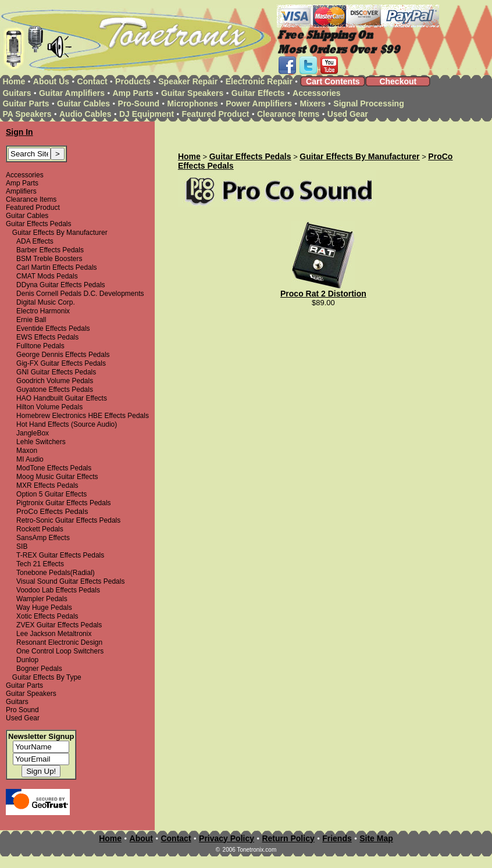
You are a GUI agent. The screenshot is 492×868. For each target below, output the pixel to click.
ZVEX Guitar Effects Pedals (59, 625)
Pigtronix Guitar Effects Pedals (64, 503)
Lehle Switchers (41, 442)
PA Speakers (27, 114)
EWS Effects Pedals (47, 337)
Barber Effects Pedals (50, 250)
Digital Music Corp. (46, 302)
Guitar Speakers (192, 93)
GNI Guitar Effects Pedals (56, 372)
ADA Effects (35, 241)
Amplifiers (21, 191)
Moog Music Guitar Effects (57, 477)
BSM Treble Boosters (49, 259)
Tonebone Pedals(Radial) (56, 573)
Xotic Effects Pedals (47, 616)
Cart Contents (333, 81)
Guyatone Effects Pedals (55, 390)
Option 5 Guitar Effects (51, 494)
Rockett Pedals (40, 529)
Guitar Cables (83, 103)
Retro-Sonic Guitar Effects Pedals (68, 520)
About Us (51, 81)
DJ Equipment (147, 114)
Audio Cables (85, 114)
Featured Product (216, 114)
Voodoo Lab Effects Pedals (58, 590)
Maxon (27, 451)
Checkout (398, 81)
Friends (337, 838)
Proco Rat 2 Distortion (323, 294)
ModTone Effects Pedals (54, 468)
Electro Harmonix (43, 311)
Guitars (17, 93)
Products (133, 81)
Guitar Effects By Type (47, 677)
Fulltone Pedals (40, 346)
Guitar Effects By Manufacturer (60, 233)
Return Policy (288, 838)
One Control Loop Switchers (60, 651)
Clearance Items (288, 114)
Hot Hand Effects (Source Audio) (67, 424)
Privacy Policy (227, 838)
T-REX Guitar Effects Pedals (60, 555)
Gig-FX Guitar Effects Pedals (61, 363)
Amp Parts (133, 93)
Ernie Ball (31, 320)
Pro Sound (22, 710)
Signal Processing (368, 103)
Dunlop (27, 660)
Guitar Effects (258, 93)
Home (14, 81)
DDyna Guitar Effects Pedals (61, 285)
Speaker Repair (188, 81)
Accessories (317, 93)
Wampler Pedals (42, 599)
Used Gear (348, 114)
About (141, 838)
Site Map (376, 838)
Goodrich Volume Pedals (55, 381)
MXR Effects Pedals (47, 485)
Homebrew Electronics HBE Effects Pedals (83, 416)
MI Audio (30, 459)
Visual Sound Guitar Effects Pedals (70, 581)
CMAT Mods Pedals (47, 276)
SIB (22, 546)
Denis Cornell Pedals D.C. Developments (80, 294)
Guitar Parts (26, 103)
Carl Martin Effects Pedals (57, 267)
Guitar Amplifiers (72, 93)
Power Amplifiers (259, 103)
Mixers (313, 103)
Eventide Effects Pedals (53, 328)
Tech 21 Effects (40, 564)
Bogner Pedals (39, 669)
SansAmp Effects (43, 538)
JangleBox (33, 433)
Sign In (19, 132)
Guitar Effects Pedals (39, 224)
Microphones (193, 103)
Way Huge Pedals (44, 608)
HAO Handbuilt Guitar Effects (62, 398)
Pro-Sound (139, 103)
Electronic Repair (259, 81)
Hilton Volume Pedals (49, 407)
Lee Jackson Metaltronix (54, 634)
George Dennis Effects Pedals (63, 355)
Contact (92, 81)
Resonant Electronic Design (59, 642)
